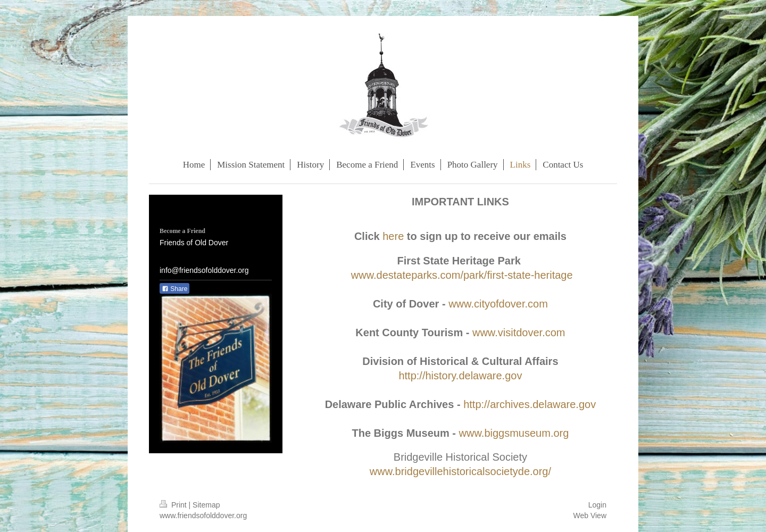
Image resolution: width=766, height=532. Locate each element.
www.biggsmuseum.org (514, 433)
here (393, 236)
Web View (590, 516)
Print (174, 505)
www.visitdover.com (519, 332)
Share (174, 289)
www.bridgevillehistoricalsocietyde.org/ (460, 471)
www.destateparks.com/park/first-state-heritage (462, 275)
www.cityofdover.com (498, 304)
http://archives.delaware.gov (530, 404)
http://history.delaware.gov (460, 376)
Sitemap (206, 505)
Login (597, 505)
